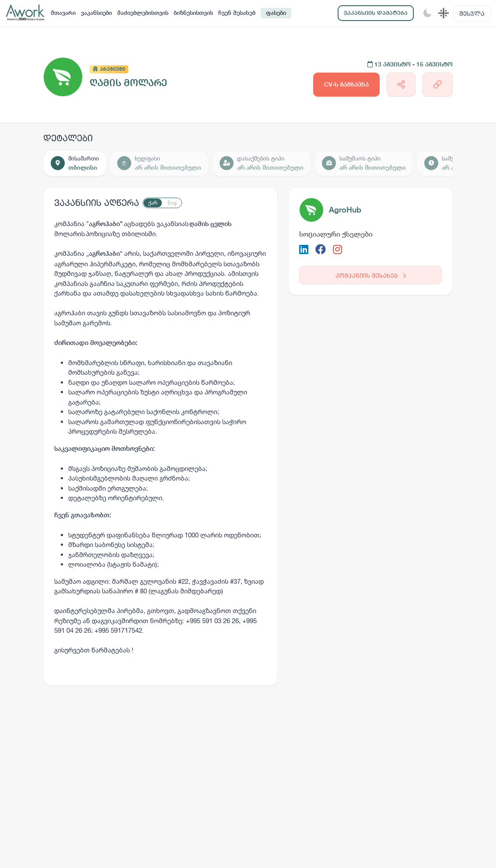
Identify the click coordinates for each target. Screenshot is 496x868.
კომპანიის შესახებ (371, 275)
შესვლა (472, 13)
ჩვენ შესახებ (237, 13)
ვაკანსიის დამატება (376, 13)
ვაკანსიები (96, 13)
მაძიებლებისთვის (143, 13)
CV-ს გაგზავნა (346, 84)
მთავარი (63, 13)
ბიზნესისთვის (193, 13)
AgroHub (345, 210)
